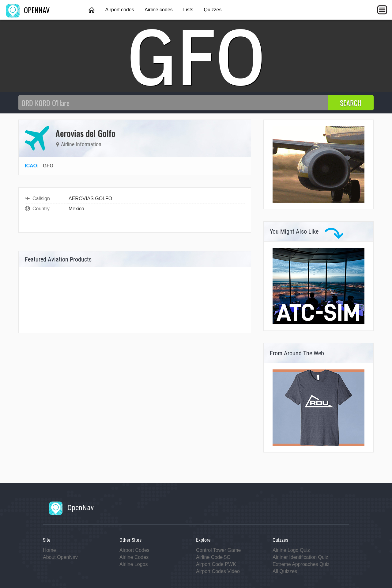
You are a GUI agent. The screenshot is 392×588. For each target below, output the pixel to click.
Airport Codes (134, 550)
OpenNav (71, 508)
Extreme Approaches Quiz (301, 564)
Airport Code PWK (216, 564)
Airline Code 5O (213, 557)
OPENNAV (28, 10)
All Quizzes (285, 571)
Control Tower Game (218, 550)
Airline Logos (134, 564)
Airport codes (119, 10)
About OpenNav (60, 557)
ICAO (31, 166)
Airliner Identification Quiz (300, 557)
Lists (188, 10)
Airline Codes (134, 557)
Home (49, 550)
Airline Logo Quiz (291, 550)
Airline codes (159, 10)
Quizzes (213, 10)
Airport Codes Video (218, 571)
